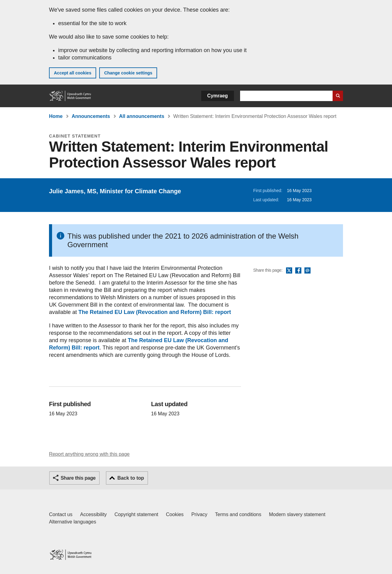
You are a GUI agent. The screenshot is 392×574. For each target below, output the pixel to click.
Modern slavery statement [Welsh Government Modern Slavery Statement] (297, 514)
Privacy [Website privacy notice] (199, 514)
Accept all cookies (73, 73)
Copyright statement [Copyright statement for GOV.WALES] (136, 514)
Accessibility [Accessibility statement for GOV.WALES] (93, 514)
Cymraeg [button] (218, 96)
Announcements (91, 116)
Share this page (78, 478)
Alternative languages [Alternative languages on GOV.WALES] (73, 522)
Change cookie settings (128, 73)
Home (56, 116)
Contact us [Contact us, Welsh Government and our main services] (61, 514)
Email (307, 271)
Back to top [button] (131, 478)
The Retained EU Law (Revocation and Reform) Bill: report (155, 312)
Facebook (298, 271)
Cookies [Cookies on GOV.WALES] (175, 514)
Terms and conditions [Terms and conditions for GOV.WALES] (238, 514)
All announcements (142, 116)
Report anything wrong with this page (89, 454)
